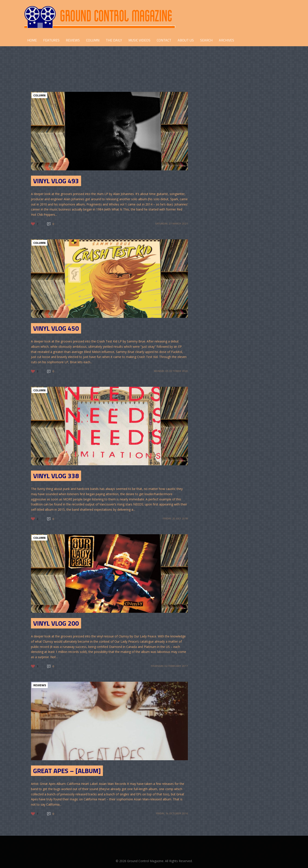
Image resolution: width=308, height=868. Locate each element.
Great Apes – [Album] (67, 771)
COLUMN (93, 40)
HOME (32, 40)
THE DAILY (114, 40)
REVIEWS (73, 40)
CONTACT (164, 40)
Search (206, 40)
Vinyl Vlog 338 (56, 476)
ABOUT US (186, 40)
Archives (226, 40)
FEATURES (51, 40)
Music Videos (139, 40)
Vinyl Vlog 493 (56, 181)
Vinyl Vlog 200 (56, 623)
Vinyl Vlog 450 (56, 328)
